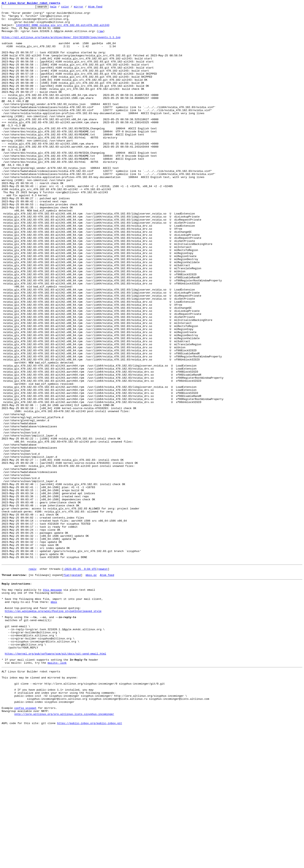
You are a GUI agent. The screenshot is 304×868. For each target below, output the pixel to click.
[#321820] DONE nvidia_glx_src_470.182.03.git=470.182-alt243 (63, 29)
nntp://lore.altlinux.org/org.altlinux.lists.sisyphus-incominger (64, 853)
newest (103, 681)
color (71, 8)
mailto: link (57, 792)
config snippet (25, 845)
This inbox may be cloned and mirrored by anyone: (40, 809)
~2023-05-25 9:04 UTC (80, 681)
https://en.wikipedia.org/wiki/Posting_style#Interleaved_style (53, 730)
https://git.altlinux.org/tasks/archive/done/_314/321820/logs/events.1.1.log (61, 44)
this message (52, 705)
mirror (85, 8)
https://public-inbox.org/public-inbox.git (90, 864)
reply (33, 681)
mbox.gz (91, 688)
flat (67, 688)
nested (76, 688)
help (60, 8)
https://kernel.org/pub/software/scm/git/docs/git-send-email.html (56, 781)
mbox (54, 719)
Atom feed (102, 8)
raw (101, 36)
